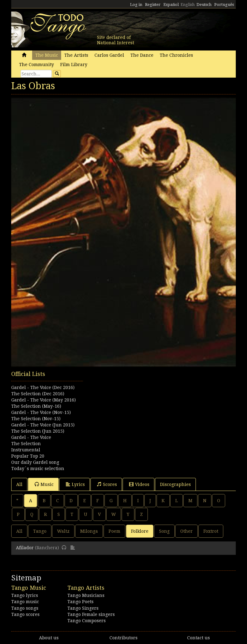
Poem (114, 531)
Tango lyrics (25, 595)
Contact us (199, 638)
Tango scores (25, 614)
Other (186, 531)
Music (44, 484)
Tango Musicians (86, 595)
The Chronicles (176, 55)
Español (171, 5)
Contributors (123, 638)
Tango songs (25, 608)
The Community (36, 65)
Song (164, 531)
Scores (107, 484)
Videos (139, 484)
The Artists (76, 55)
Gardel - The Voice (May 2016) (44, 400)
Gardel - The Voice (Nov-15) (41, 412)
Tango (40, 531)
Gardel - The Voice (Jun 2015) (43, 425)
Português (224, 5)
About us (49, 638)
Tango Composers (87, 621)
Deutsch (204, 5)
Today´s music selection (38, 469)
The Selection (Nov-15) (36, 419)
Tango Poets (80, 602)
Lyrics (75, 484)
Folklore (140, 531)
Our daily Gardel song (35, 462)
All (19, 484)
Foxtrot (211, 531)
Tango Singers (83, 608)
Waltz (63, 531)
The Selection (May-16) (36, 406)
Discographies (175, 484)
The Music (47, 55)
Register (153, 5)
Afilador (25, 548)
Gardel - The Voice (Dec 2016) (43, 387)
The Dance (142, 55)
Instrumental (26, 450)
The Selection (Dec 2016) (38, 394)
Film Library (74, 65)
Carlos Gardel (109, 55)
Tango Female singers (91, 614)
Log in (136, 5)
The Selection (26, 444)
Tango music (25, 602)
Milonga (89, 531)
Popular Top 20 (28, 456)
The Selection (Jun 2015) (38, 431)
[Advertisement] (123, 401)
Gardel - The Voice (31, 437)
